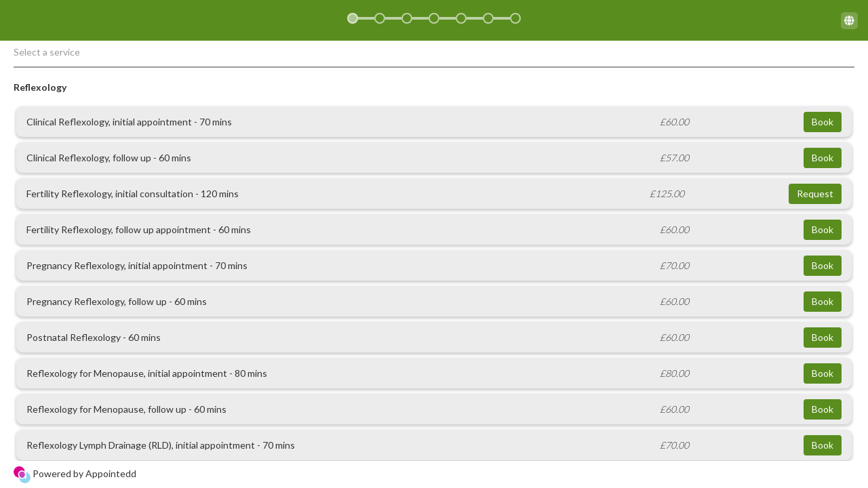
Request (815, 194)
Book (823, 122)
